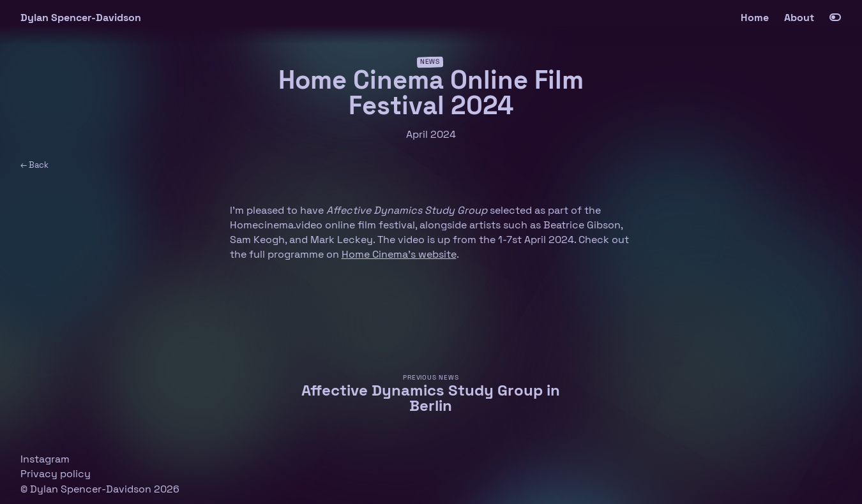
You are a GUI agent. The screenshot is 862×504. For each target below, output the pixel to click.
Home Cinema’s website (399, 254)
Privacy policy (56, 474)
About (799, 18)
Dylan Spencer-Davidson (81, 18)
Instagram (45, 459)
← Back (34, 165)
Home (755, 18)
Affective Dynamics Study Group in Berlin (431, 398)
